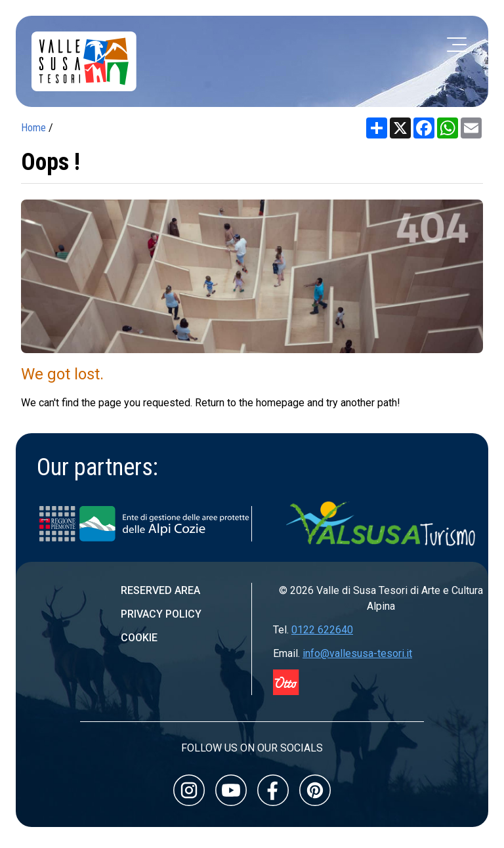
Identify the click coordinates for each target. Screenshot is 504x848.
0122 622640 (322, 630)
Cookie (139, 638)
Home (33, 128)
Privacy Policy (161, 614)
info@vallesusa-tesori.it (357, 653)
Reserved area (160, 590)
